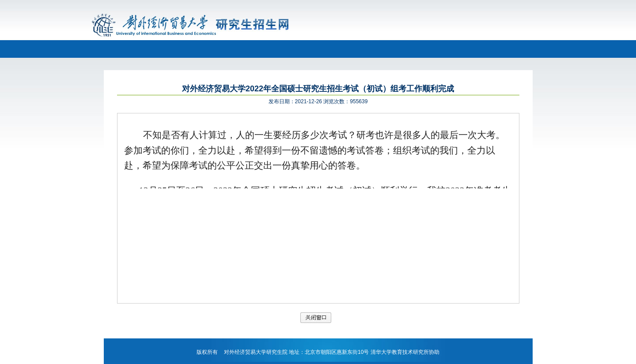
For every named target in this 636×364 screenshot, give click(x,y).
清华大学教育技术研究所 (400, 352)
